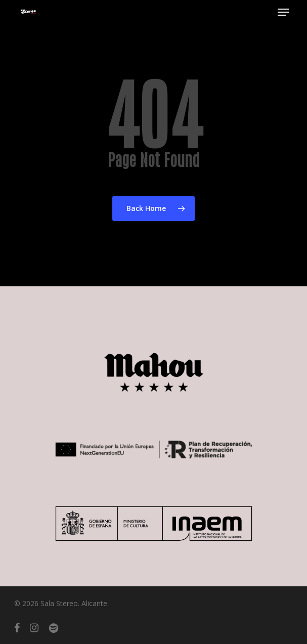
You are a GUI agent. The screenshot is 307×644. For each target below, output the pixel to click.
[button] (283, 12)
